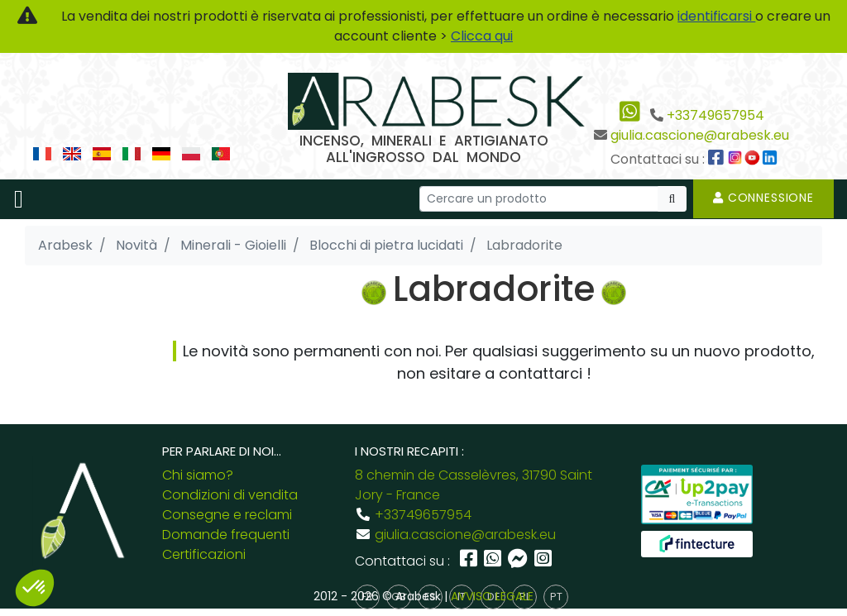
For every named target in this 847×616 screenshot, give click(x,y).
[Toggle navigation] (19, 199)
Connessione (763, 198)
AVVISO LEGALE (492, 596)
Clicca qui (482, 36)
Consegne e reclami (227, 515)
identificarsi (716, 16)
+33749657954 (715, 115)
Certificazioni (204, 554)
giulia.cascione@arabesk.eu (700, 135)
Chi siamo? (198, 475)
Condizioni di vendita (230, 495)
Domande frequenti (226, 535)
